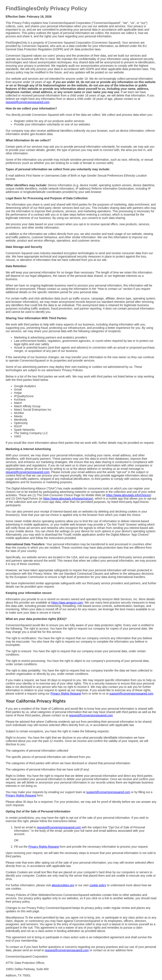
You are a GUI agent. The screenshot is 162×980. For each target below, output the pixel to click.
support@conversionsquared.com (131, 694)
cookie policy (98, 885)
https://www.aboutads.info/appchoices (68, 498)
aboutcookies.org (63, 885)
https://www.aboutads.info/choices (128, 495)
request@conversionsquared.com (28, 102)
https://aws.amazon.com (67, 603)
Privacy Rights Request (66, 694)
